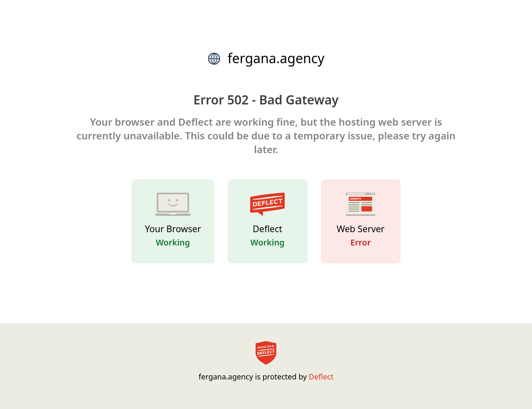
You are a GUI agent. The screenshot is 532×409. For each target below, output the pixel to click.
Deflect (321, 377)
